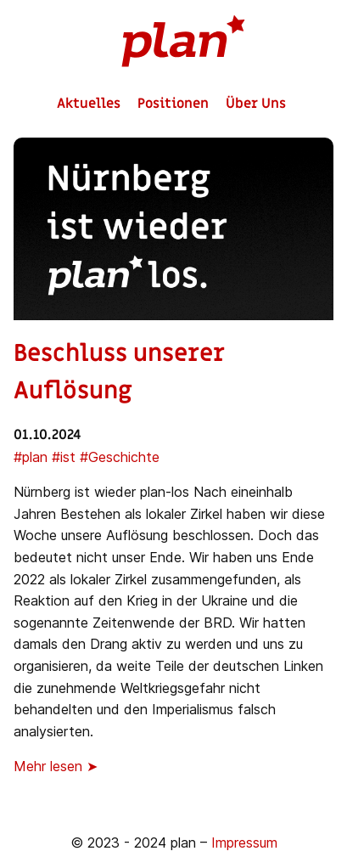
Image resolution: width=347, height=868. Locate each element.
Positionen (173, 104)
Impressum (244, 843)
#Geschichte (120, 457)
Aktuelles (89, 104)
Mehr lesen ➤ (56, 766)
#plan (31, 457)
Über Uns (256, 104)
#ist (64, 457)
